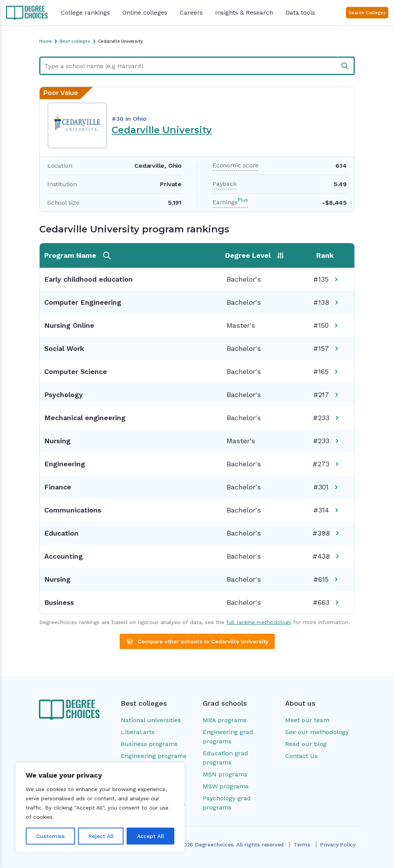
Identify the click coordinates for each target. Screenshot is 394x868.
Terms (302, 845)
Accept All (150, 836)
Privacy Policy (338, 845)
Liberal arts (138, 732)
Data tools (300, 13)
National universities (151, 720)
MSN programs (225, 774)
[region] (100, 808)
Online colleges (145, 13)
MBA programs (225, 720)
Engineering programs (154, 756)
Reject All (101, 836)
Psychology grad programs (227, 803)
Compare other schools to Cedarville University (197, 641)
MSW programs (226, 786)
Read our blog (306, 744)
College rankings (85, 13)
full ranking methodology (259, 622)
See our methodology (317, 732)
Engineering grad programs (228, 737)
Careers (191, 13)
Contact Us (301, 756)
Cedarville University (162, 130)
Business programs (149, 744)
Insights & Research (244, 13)
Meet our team (307, 720)
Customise (50, 836)
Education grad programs (225, 758)
